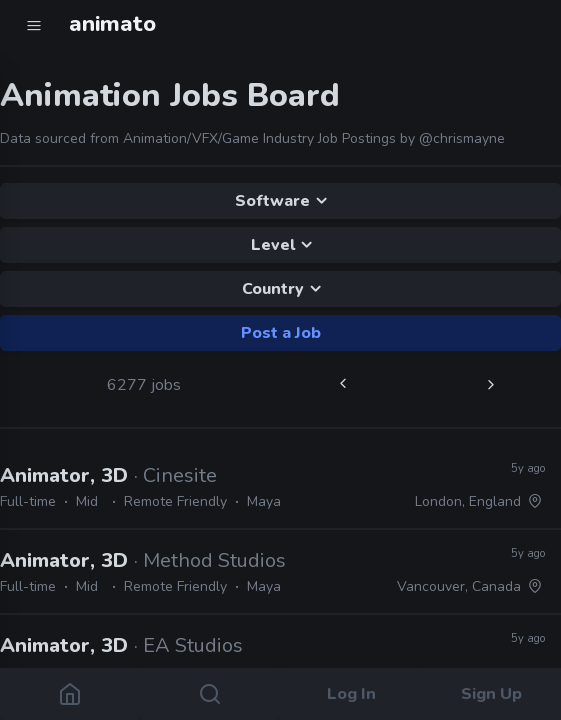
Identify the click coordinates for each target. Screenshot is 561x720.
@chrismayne (462, 138)
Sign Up (490, 694)
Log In (350, 694)
